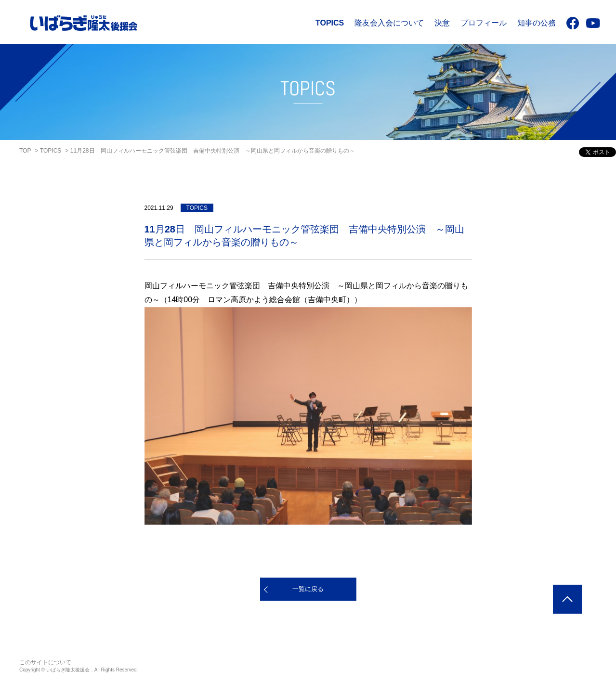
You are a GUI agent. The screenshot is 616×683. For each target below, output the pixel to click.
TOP (25, 151)
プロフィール (484, 23)
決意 (442, 23)
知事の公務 (537, 23)
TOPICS (330, 23)
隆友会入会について (389, 23)
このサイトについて (45, 662)
